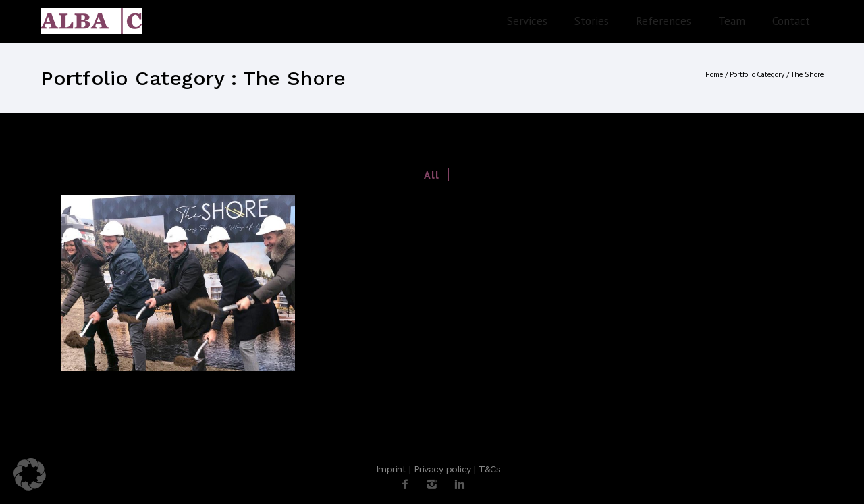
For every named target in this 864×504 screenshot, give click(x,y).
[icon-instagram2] (435, 485)
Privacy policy (442, 469)
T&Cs (489, 469)
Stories (592, 21)
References (664, 21)
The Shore (807, 75)
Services (527, 21)
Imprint (391, 469)
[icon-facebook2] (408, 485)
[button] (30, 474)
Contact (791, 21)
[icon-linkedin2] (460, 485)
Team (732, 21)
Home (714, 75)
